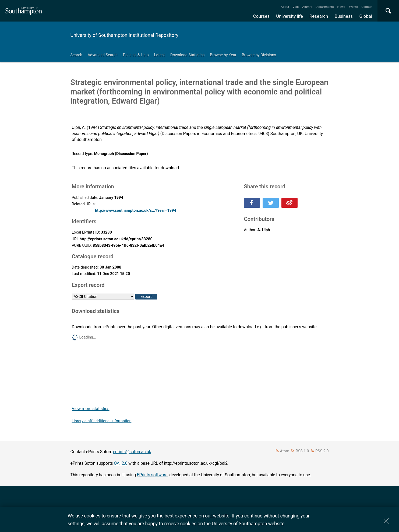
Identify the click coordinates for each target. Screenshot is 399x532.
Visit (296, 7)
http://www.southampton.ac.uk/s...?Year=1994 (136, 211)
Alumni (307, 7)
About (285, 7)
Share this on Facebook (252, 203)
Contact (367, 7)
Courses (261, 16)
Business (344, 16)
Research (319, 16)
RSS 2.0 (322, 451)
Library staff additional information (102, 421)
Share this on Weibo (289, 203)
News (341, 7)
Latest (160, 55)
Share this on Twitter (271, 203)
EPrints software (152, 475)
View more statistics (91, 409)
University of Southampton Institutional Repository (124, 35)
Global (366, 16)
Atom (285, 451)
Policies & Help (136, 55)
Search (76, 55)
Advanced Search (103, 55)
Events (353, 7)
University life (289, 16)
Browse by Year (223, 55)
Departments (325, 7)
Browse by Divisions (259, 55)
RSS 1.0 (302, 451)
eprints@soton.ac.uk (132, 452)
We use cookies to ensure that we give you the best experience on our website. (150, 516)
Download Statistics (188, 55)
